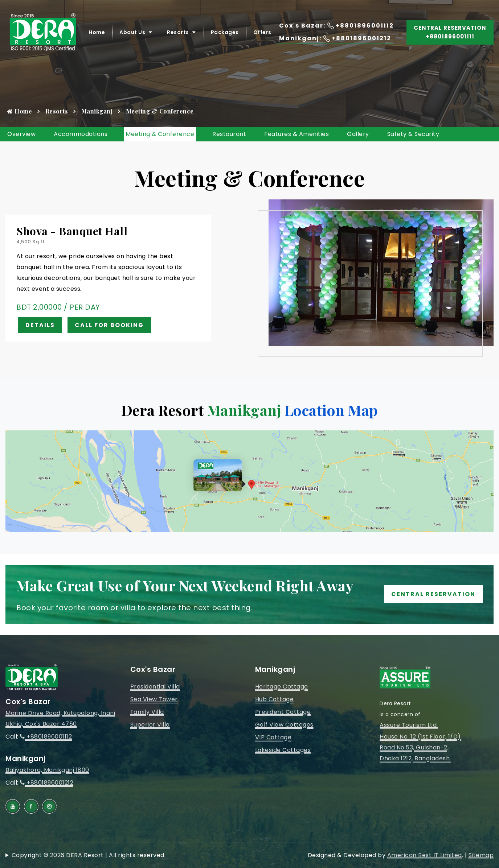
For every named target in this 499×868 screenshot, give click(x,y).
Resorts (178, 32)
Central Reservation (433, 594)
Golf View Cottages (284, 725)
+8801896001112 (46, 737)
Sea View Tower (154, 699)
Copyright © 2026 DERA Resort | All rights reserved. (89, 855)
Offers (262, 32)
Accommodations (81, 134)
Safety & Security (413, 134)
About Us (132, 32)
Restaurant (229, 134)
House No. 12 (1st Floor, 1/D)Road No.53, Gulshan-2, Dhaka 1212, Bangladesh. (420, 747)
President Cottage (283, 712)
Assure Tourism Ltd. (409, 725)
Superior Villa (150, 725)
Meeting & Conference (160, 134)
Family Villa (147, 712)
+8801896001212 (47, 783)
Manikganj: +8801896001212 (335, 38)
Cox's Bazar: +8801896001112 (336, 26)
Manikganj (97, 111)
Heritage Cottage (282, 687)
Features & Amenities (296, 134)
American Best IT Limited (425, 855)
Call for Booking (109, 325)
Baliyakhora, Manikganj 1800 (47, 770)
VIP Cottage (273, 737)
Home (97, 32)
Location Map (331, 410)
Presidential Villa (155, 687)
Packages (225, 32)
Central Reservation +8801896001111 (450, 32)
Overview (21, 134)
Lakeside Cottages (283, 750)
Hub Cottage (275, 699)
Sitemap (481, 855)
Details (40, 325)
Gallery (358, 134)
